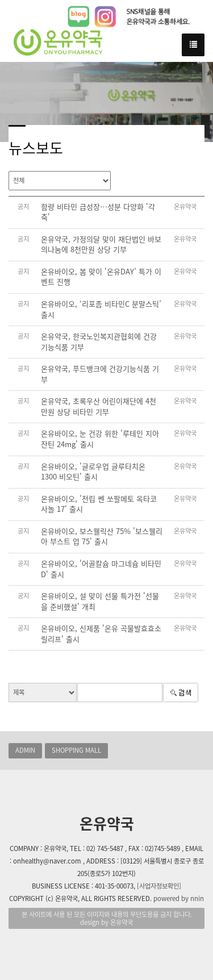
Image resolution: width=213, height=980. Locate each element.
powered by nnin (179, 898)
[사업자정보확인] (159, 886)
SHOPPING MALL (76, 750)
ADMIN (25, 750)
